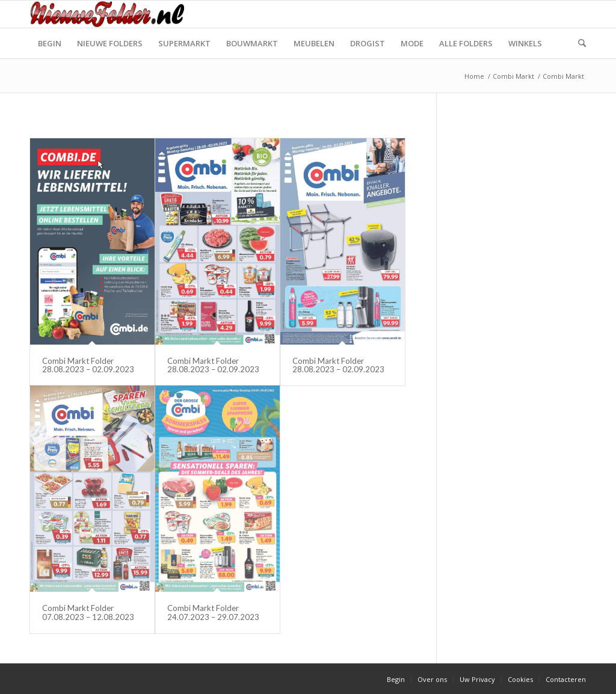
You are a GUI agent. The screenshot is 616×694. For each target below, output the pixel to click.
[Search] (578, 43)
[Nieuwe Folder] (111, 14)
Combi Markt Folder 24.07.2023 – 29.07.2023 (213, 612)
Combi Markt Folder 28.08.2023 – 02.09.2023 (88, 365)
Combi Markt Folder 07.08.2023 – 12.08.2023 (88, 612)
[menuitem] (50, 43)
